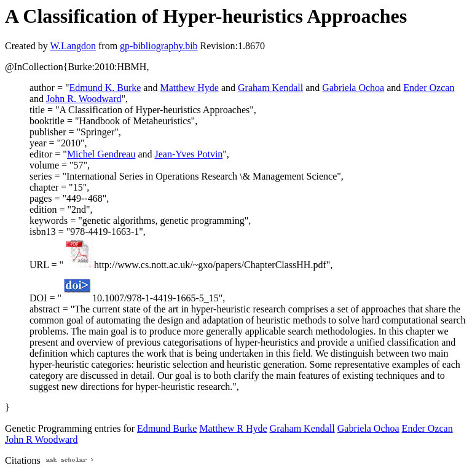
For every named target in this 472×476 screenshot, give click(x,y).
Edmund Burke (167, 428)
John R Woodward (41, 439)
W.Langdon (73, 46)
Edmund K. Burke (105, 88)
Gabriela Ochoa (353, 88)
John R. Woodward (84, 99)
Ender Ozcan (429, 88)
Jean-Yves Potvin (189, 154)
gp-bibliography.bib (159, 46)
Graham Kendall (270, 88)
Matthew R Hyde (233, 428)
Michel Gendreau (101, 154)
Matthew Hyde (189, 88)
